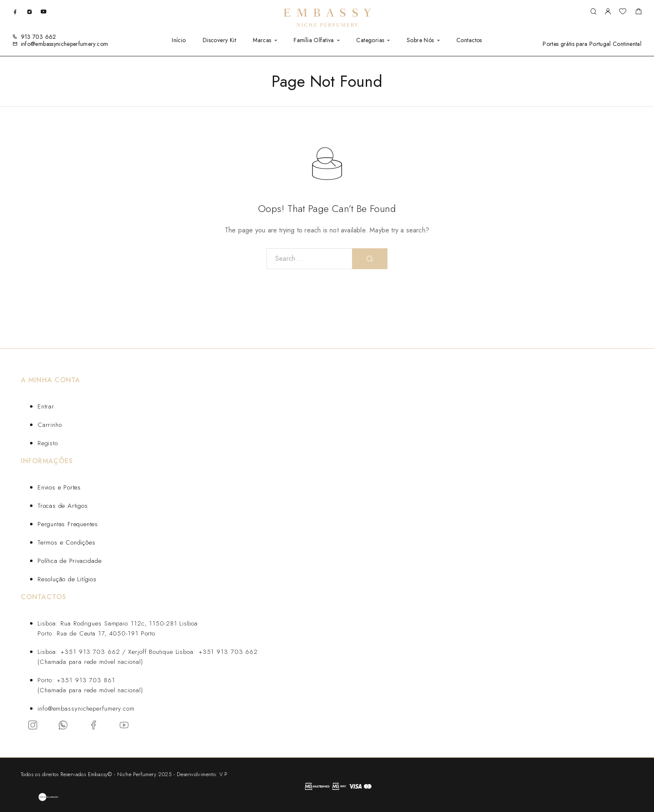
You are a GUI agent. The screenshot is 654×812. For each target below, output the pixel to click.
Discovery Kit (219, 40)
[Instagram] (29, 11)
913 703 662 (39, 37)
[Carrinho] (638, 13)
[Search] (593, 12)
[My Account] (608, 12)
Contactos (469, 40)
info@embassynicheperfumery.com (65, 44)
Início (179, 40)
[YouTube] (43, 11)
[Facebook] (15, 11)
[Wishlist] (623, 13)
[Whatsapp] (63, 725)
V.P (223, 774)
